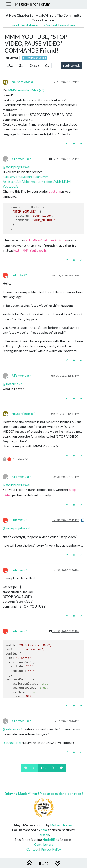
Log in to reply (72, 65)
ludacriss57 (19, 275)
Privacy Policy (51, 849)
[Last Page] (61, 768)
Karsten (43, 835)
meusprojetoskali (23, 82)
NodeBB (49, 840)
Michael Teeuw (61, 825)
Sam (44, 830)
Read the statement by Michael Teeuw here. (44, 25)
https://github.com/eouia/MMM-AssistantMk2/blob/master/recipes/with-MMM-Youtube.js (37, 181)
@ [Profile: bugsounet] (12, 743)
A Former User (21, 159)
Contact (32, 849)
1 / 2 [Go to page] (43, 768)
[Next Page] (53, 768)
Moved (12, 58)
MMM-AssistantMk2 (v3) (26, 90)
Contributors (44, 844)
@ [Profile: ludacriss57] (12, 384)
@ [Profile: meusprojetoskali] (17, 167)
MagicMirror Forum (32, 4)
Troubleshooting (34, 58)
